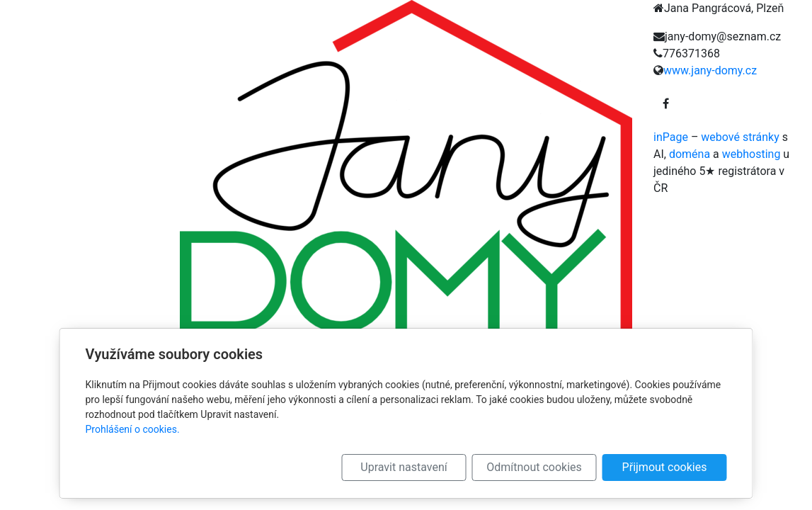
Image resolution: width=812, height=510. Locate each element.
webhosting (751, 154)
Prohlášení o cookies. (133, 429)
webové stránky (740, 137)
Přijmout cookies (665, 467)
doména (690, 154)
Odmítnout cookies (534, 467)
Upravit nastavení (404, 467)
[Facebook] (666, 104)
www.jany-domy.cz (710, 70)
